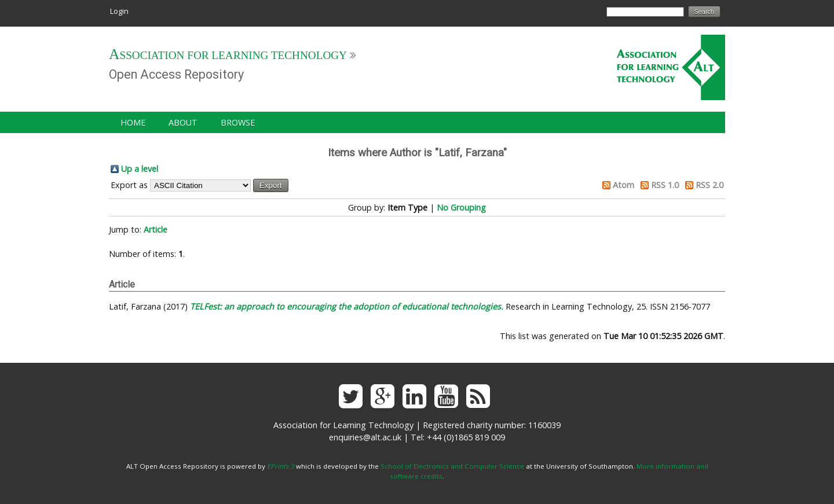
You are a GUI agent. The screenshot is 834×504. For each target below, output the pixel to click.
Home (133, 122)
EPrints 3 (281, 466)
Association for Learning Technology (228, 55)
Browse (238, 122)
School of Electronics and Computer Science (452, 466)
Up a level (140, 169)
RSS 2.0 (709, 185)
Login (119, 11)
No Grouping (461, 207)
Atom (623, 185)
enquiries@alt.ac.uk (365, 437)
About (183, 122)
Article (156, 229)
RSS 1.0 (665, 185)
